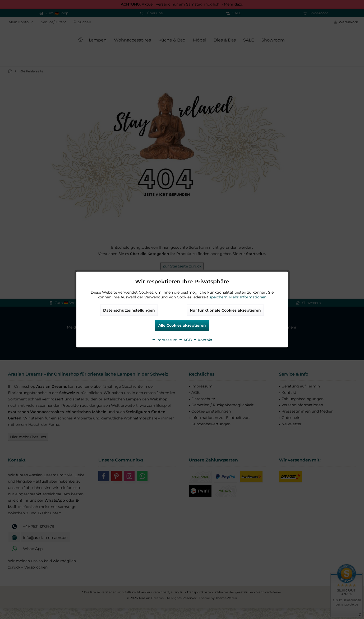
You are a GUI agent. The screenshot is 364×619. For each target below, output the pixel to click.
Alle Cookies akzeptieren (182, 325)
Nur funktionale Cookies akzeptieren (225, 310)
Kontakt (203, 340)
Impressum (165, 340)
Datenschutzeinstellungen (129, 310)
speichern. (219, 297)
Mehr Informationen (248, 297)
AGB (185, 340)
